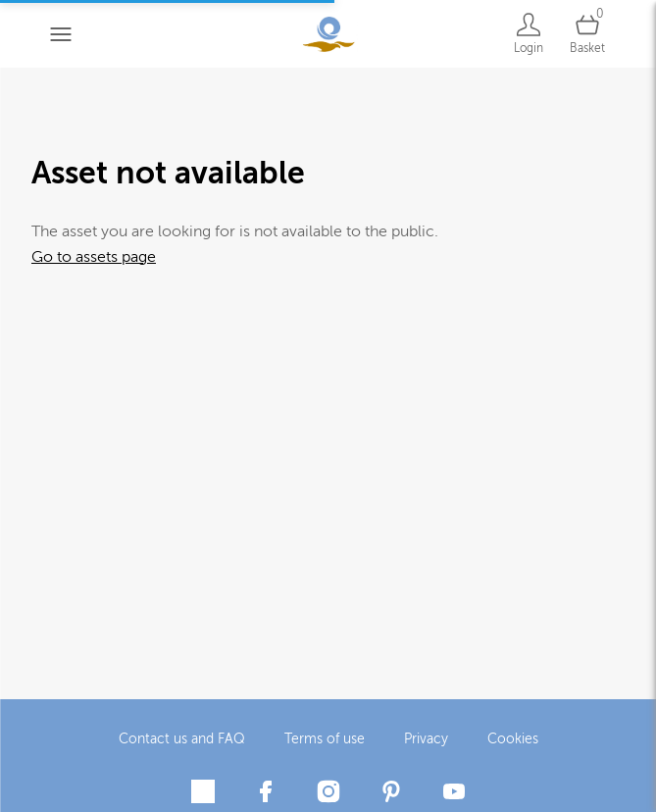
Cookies (513, 736)
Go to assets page (94, 257)
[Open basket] (587, 34)
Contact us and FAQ (182, 736)
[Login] (529, 34)
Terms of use (325, 736)
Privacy (426, 736)
